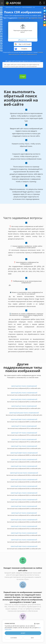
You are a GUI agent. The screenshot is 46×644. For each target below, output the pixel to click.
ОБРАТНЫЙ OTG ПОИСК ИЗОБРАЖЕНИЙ (24, 526)
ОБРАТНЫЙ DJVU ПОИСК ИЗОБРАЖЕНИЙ (24, 493)
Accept (23, 633)
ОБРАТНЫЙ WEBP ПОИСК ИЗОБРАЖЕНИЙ (24, 453)
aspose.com (23, 18)
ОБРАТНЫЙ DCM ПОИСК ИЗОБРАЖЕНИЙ (24, 480)
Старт (23, 76)
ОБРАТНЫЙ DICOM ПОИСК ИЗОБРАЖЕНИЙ (24, 473)
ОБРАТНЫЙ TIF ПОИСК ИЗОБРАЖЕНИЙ (24, 426)
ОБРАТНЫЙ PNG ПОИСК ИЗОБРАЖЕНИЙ (24, 533)
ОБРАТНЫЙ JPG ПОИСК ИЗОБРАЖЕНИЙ (24, 386)
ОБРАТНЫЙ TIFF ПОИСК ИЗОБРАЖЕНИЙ (24, 433)
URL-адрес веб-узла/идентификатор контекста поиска (23, 61)
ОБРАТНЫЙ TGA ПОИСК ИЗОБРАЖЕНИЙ (24, 446)
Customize (14, 638)
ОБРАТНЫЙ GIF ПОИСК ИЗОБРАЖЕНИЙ (24, 513)
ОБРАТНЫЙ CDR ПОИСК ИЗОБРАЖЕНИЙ (24, 460)
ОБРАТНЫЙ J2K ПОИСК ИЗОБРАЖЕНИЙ (24, 406)
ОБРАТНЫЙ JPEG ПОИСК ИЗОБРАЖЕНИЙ (24, 393)
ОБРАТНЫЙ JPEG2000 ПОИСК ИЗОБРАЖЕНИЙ (24, 413)
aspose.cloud (37, 18)
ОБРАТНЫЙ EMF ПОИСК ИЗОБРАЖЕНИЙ (24, 506)
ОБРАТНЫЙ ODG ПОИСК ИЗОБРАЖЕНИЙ (24, 520)
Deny (32, 638)
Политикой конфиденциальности (29, 54)
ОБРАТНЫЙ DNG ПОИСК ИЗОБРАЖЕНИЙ (24, 500)
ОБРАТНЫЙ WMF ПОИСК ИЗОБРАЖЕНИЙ (24, 546)
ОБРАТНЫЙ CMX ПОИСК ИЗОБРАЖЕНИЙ (24, 466)
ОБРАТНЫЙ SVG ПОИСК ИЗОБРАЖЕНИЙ (24, 540)
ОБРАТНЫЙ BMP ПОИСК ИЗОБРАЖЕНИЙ (24, 419)
